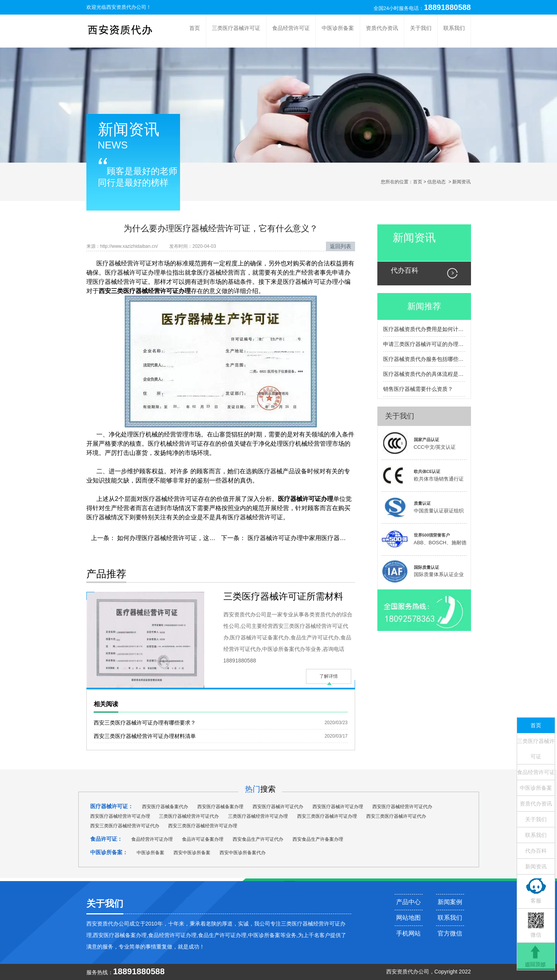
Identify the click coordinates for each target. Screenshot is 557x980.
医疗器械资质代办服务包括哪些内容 (424, 359)
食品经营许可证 (291, 28)
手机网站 (408, 933)
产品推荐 (106, 574)
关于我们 (421, 28)
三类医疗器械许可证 (236, 28)
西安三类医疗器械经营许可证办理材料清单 (145, 736)
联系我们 (454, 28)
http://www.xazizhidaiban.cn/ (129, 246)
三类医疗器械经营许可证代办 (189, 816)
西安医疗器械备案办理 (220, 807)
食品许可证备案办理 (203, 839)
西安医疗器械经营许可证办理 (120, 816)
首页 (195, 28)
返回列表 (340, 246)
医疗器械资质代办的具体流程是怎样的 (424, 374)
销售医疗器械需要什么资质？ (418, 389)
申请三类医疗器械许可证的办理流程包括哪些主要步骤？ (424, 344)
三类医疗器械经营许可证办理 (258, 816)
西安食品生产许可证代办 (258, 839)
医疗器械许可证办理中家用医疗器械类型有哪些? (313, 538)
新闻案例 (450, 902)
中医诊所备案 (338, 28)
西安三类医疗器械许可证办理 (327, 816)
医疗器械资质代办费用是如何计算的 (424, 329)
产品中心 (408, 902)
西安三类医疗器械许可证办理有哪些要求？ (145, 723)
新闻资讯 (414, 238)
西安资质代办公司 (126, 7)
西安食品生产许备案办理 (318, 839)
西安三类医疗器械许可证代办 (396, 816)
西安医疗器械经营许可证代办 (402, 807)
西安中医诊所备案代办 (243, 853)
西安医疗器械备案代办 (165, 807)
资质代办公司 (413, 972)
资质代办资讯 (382, 28)
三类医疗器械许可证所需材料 (283, 596)
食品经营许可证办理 (152, 839)
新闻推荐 (424, 306)
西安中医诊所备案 (192, 853)
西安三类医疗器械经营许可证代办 (125, 826)
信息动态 (436, 182)
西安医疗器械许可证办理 (338, 807)
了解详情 (329, 676)
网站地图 (408, 918)
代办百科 (405, 270)
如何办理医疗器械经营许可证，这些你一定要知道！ (187, 538)
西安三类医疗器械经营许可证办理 (203, 826)
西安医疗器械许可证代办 (278, 807)
